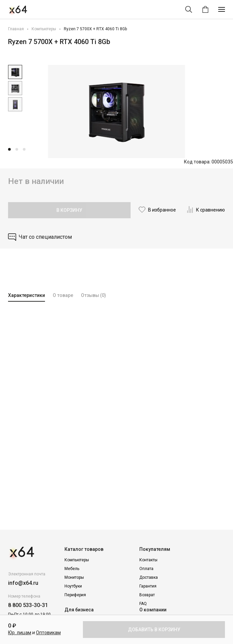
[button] (9, 149)
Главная (16, 29)
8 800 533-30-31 (28, 605)
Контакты (148, 560)
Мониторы (74, 577)
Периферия (75, 595)
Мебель (72, 569)
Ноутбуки (73, 586)
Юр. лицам (20, 633)
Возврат (147, 595)
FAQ (143, 604)
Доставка (149, 577)
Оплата (146, 569)
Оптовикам (48, 633)
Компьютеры (44, 29)
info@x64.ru (23, 583)
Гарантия (148, 586)
